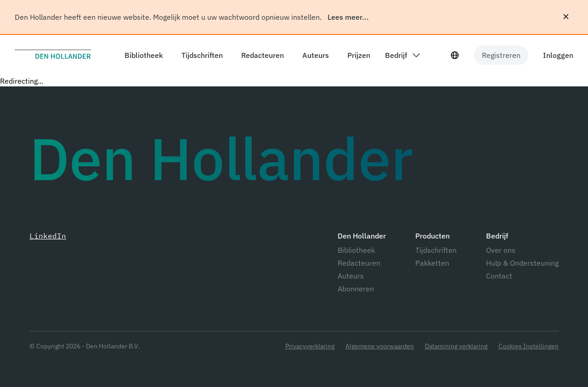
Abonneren (356, 289)
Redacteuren (359, 263)
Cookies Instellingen (529, 346)
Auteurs (351, 276)
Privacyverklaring (310, 346)
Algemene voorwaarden (380, 346)
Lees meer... (348, 17)
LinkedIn (48, 236)
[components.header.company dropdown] (402, 55)
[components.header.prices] (357, 55)
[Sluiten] (566, 17)
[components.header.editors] (261, 55)
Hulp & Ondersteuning (522, 263)
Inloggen (558, 55)
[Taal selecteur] (455, 55)
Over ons (501, 250)
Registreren (501, 55)
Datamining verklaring (456, 346)
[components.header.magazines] (200, 55)
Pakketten (432, 263)
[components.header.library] (142, 55)
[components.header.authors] (314, 55)
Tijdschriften (436, 250)
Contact (499, 276)
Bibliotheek (356, 250)
